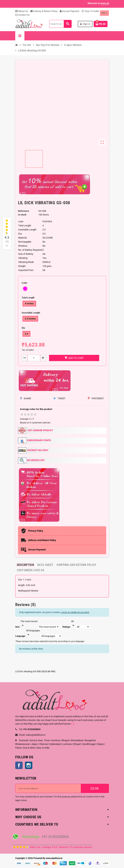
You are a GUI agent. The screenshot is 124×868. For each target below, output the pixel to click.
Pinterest (96, 398)
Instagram (29, 765)
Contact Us (22, 15)
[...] (73, 724)
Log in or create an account (75, 612)
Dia (23, 328)
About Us (22, 11)
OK (95, 788)
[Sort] (29, 624)
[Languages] (33, 633)
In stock (22, 215)
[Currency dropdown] (104, 13)
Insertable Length (31, 313)
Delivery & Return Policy (44, 11)
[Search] (60, 24)
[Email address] (48, 788)
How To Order (90, 11)
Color (25, 283)
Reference (24, 211)
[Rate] (73, 624)
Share (26, 398)
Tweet (59, 398)
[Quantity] (34, 358)
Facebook (19, 765)
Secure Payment (69, 11)
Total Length (28, 298)
